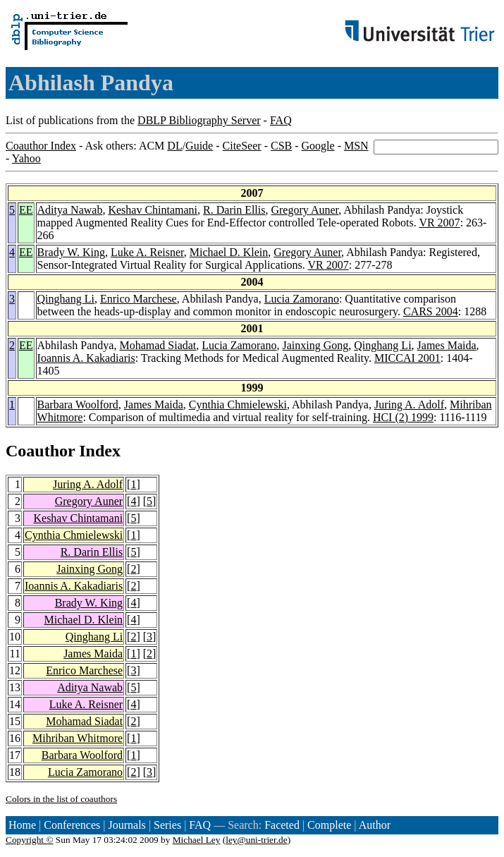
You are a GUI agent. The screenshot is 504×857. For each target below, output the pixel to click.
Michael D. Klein (229, 252)
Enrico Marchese (139, 299)
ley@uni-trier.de (256, 840)
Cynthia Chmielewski (238, 405)
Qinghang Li (66, 299)
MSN (356, 146)
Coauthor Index (41, 146)
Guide (199, 146)
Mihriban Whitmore (78, 738)
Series (167, 825)
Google (318, 146)
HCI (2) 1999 (403, 417)
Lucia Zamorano (302, 299)
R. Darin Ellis (234, 210)
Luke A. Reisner (147, 252)
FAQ (281, 120)
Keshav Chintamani (153, 210)
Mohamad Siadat (158, 345)
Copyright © (30, 840)
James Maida (447, 345)
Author (375, 825)
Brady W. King (71, 252)
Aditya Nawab (70, 210)
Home (22, 825)
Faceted (282, 825)
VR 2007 (439, 223)
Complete (329, 825)
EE (26, 210)
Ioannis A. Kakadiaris (86, 358)
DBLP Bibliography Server (199, 120)
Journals (127, 825)
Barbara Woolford (78, 405)
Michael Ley (197, 840)
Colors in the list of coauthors (61, 799)
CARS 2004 (431, 311)
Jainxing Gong (315, 345)
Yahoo (26, 158)
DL (174, 146)
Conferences (72, 825)
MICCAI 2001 (407, 358)
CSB (281, 146)
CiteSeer (242, 146)
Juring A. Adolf (409, 405)
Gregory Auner (305, 210)
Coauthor (40, 451)
